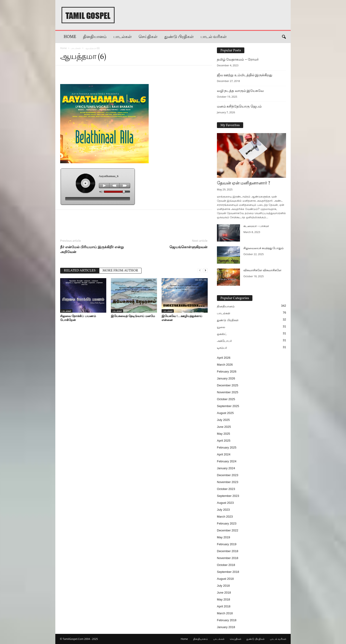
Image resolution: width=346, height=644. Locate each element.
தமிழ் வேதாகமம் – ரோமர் (238, 59)
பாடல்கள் (123, 37)
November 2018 (228, 558)
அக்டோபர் (224, 341)
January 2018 (226, 627)
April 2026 (224, 358)
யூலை (221, 327)
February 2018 (227, 620)
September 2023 (228, 496)
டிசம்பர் (222, 348)
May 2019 (223, 537)
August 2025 (225, 413)
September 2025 (228, 406)
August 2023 (225, 503)
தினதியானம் (95, 37)
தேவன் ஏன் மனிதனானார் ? (244, 183)
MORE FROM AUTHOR (120, 271)
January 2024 (226, 468)
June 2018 (224, 593)
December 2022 (228, 530)
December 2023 (228, 475)
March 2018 (225, 613)
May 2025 (223, 434)
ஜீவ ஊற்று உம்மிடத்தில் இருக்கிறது (245, 75)
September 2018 (228, 572)
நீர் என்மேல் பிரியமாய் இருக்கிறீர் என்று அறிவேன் (92, 249)
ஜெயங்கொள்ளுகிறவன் (188, 247)
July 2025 (223, 420)
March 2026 (225, 365)
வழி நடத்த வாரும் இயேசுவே (240, 91)
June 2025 (224, 427)
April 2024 (224, 454)
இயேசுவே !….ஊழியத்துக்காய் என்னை (182, 318)
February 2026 (227, 372)
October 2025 (226, 399)
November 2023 (228, 482)
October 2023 (226, 489)
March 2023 (225, 517)
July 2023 (223, 510)
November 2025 (228, 392)
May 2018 (223, 599)
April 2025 (224, 441)
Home (70, 37)
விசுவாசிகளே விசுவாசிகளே (262, 271)
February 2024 (227, 461)
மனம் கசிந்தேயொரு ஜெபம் (239, 106)
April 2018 (224, 606)
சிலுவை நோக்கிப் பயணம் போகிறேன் (78, 318)
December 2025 (228, 385)
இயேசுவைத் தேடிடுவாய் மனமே (133, 316)
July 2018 (223, 586)
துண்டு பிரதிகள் (179, 37)
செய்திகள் (148, 37)
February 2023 (227, 523)
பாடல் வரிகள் (214, 37)
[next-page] (205, 270)
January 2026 (226, 378)
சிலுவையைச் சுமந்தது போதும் (263, 248)
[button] (284, 37)
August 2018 (225, 579)
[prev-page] (200, 270)
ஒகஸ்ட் (222, 334)
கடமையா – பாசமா (256, 226)
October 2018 (226, 565)
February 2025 (227, 447)
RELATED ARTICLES (80, 271)
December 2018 (228, 551)
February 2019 (227, 544)
